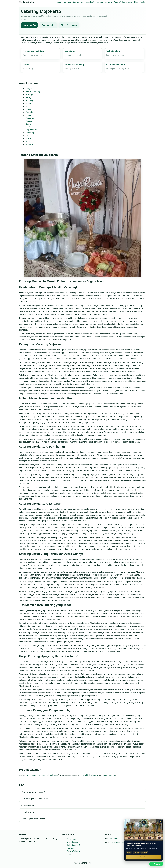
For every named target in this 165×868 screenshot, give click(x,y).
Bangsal (29, 89)
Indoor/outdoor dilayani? (34, 792)
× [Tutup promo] (161, 821)
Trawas (28, 142)
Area (130, 2)
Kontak (143, 2)
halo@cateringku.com (120, 842)
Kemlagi (29, 109)
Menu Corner (73, 2)
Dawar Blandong (33, 92)
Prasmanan (61, 2)
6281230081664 (116, 838)
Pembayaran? (29, 812)
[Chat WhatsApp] (156, 864)
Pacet (28, 127)
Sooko (28, 139)
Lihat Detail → (144, 857)
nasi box (41, 775)
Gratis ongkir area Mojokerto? (36, 799)
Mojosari (29, 121)
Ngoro (28, 124)
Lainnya (108, 2)
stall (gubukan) (52, 775)
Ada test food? (29, 806)
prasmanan (32, 775)
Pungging (30, 133)
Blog (136, 2)
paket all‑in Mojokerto (89, 775)
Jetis (27, 106)
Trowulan (29, 145)
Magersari (30, 115)
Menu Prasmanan (69, 25)
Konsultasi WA (29, 25)
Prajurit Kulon (31, 130)
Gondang (29, 100)
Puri (27, 136)
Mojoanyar (30, 118)
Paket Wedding (120, 2)
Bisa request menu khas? (34, 819)
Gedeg (28, 97)
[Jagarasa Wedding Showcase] (144, 830)
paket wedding (109, 775)
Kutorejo (29, 112)
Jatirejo (28, 103)
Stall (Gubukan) (87, 2)
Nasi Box (100, 2)
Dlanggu (29, 95)
